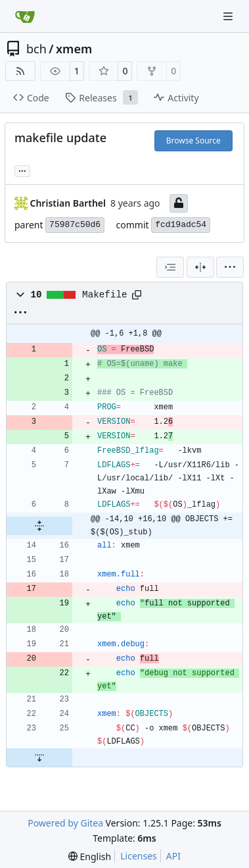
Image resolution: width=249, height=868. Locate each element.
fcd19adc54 (181, 225)
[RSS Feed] (20, 71)
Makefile (104, 295)
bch (36, 49)
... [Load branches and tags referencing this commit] (22, 170)
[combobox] (170, 267)
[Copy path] (137, 295)
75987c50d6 (75, 225)
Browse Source (193, 140)
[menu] (230, 267)
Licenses (139, 856)
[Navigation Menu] (229, 16)
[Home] (25, 16)
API (173, 856)
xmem (74, 49)
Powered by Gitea (65, 823)
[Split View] (200, 267)
